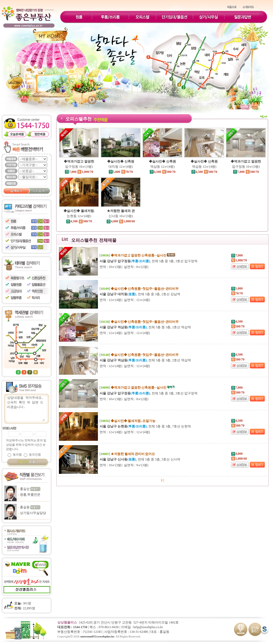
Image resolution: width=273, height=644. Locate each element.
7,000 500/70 (246, 172)
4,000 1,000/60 (121, 221)
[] (138, 255)
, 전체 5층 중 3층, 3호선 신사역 (140, 459)
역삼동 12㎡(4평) (162, 167)
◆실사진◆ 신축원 (121, 161)
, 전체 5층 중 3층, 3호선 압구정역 (148, 261)
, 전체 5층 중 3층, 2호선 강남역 (140, 294)
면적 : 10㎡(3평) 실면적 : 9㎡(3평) (124, 465)
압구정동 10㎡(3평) (79, 167)
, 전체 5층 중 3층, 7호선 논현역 (145, 426)
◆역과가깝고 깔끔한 (79, 161)
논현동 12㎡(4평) (79, 216)
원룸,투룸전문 (30, 495)
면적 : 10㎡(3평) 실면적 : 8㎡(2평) (124, 267)
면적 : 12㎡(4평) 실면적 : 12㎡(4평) (125, 300)
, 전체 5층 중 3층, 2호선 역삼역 (145, 327)
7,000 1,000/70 (79, 172)
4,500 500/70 (162, 172)
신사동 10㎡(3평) (121, 216)
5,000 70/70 (121, 172)
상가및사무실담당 (33, 513)
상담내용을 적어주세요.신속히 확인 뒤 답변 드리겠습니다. (26, 408)
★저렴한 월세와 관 (121, 211)
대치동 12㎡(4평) (121, 167)
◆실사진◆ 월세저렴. (79, 211)
